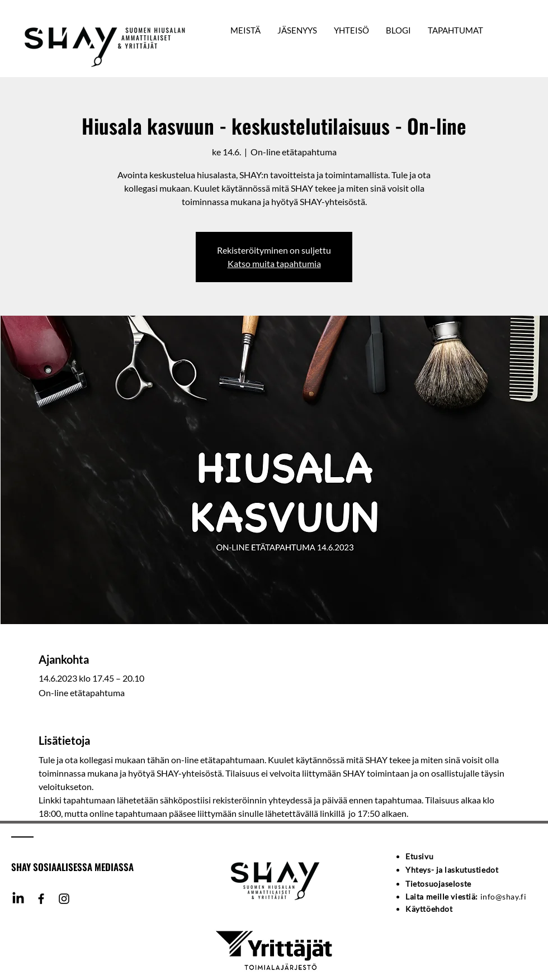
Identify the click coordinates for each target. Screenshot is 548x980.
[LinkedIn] (18, 899)
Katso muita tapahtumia (274, 263)
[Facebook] (41, 899)
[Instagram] (64, 899)
